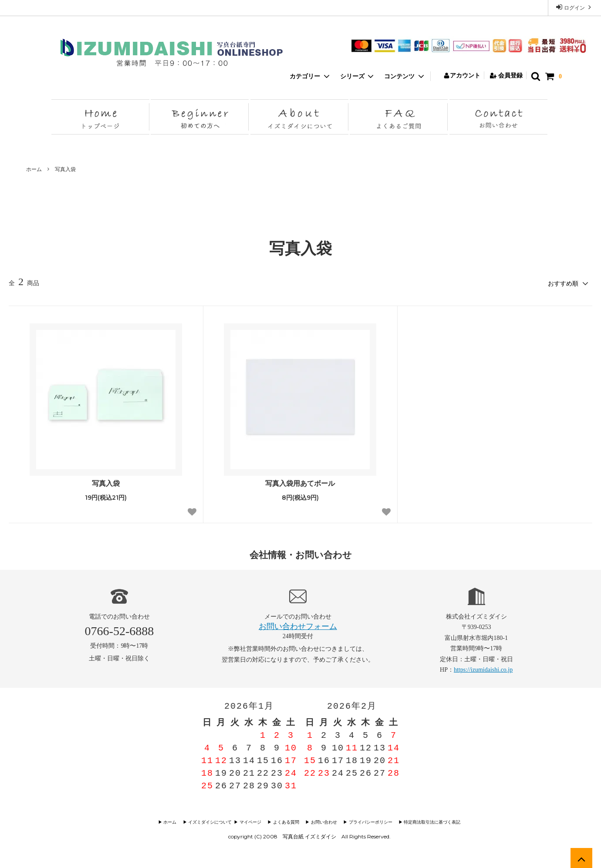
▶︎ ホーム (172, 822)
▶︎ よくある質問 (286, 822)
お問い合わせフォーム (298, 626)
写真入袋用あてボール (300, 483)
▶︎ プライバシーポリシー (369, 822)
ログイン (574, 7)
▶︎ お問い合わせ (323, 822)
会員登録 (506, 76)
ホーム (34, 169)
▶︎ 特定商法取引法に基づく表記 (429, 822)
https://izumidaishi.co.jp (483, 669)
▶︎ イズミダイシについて (209, 822)
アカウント (462, 76)
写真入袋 (65, 169)
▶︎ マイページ (251, 822)
